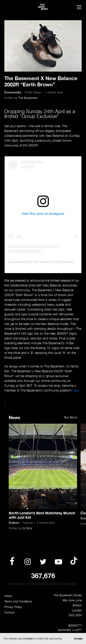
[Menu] (79, 8)
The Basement (28, 98)
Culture (14, 523)
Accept (78, 638)
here (75, 390)
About (8, 596)
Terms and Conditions (18, 601)
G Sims (27, 528)
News (14, 417)
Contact (10, 612)
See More (71, 417)
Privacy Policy (13, 607)
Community (13, 92)
